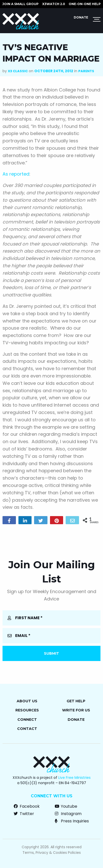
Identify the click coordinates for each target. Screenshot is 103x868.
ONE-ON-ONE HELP (85, 4)
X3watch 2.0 (54, 4)
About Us (27, 701)
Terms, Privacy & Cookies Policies (52, 853)
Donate (81, 17)
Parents (86, 71)
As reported (16, 174)
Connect (27, 720)
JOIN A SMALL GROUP (20, 4)
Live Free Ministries (74, 778)
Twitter (24, 814)
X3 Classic (18, 71)
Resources (27, 710)
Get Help (76, 701)
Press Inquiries (72, 821)
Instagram (68, 814)
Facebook (27, 806)
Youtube (66, 806)
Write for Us (76, 710)
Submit (51, 653)
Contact (27, 729)
